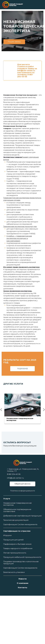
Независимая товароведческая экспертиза (17, 504)
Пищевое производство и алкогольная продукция (21, 563)
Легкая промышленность (15, 553)
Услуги (7, 499)
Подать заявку (14, 42)
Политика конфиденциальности (23, 491)
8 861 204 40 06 (14, 474)
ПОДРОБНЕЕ (22, 369)
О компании (23, 583)
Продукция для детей (13, 540)
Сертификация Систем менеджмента (20, 524)
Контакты (23, 588)
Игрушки (7, 535)
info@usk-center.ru (15, 478)
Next (43, 410)
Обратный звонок (22, 484)
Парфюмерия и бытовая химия (17, 544)
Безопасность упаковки (14, 572)
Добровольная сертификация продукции (22, 516)
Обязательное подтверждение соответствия (17, 510)
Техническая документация (16, 520)
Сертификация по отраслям (17, 531)
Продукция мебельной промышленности (22, 557)
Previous (2, 410)
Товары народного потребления (18, 548)
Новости (23, 579)
